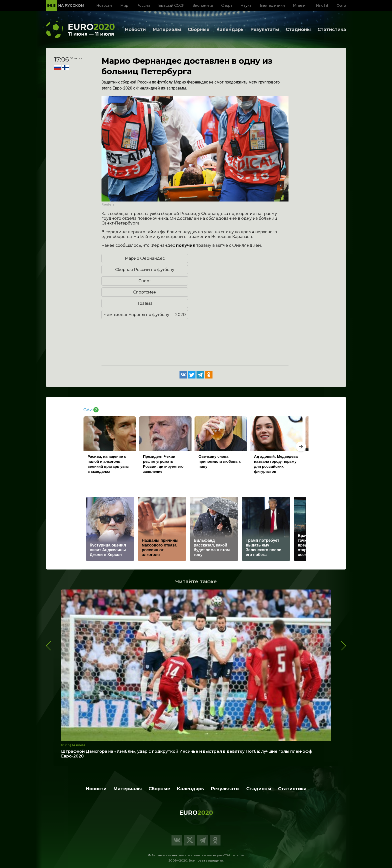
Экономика (203, 5)
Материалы (167, 29)
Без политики (272, 5)
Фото (341, 5)
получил (186, 245)
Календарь (230, 29)
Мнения (300, 5)
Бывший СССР (171, 5)
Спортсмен (145, 292)
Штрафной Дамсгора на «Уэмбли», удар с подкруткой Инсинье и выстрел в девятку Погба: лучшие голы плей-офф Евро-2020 (187, 754)
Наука (246, 5)
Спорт (227, 5)
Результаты (265, 29)
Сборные (199, 29)
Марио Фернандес (145, 258)
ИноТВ (322, 5)
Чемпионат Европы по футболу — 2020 (145, 315)
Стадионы (298, 29)
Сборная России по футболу (145, 270)
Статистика (332, 29)
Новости (104, 5)
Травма (145, 303)
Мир (124, 5)
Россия (143, 5)
